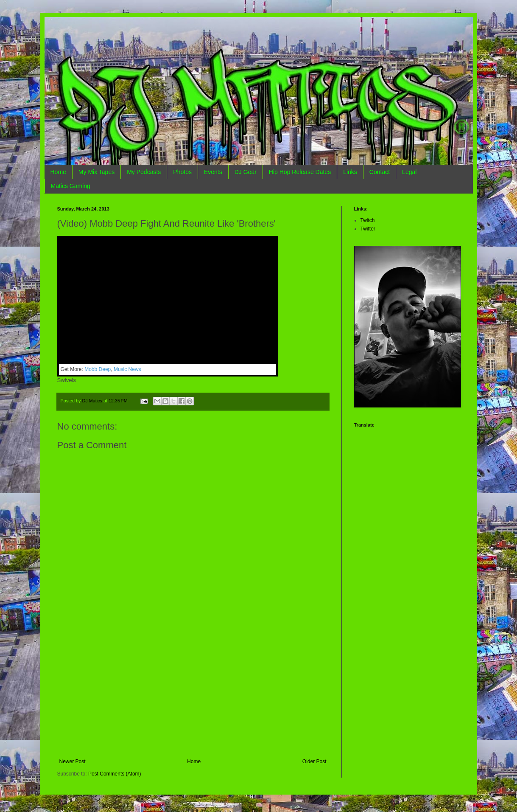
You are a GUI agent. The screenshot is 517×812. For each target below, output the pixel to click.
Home (58, 172)
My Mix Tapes (96, 172)
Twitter (368, 229)
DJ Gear (246, 172)
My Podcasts (144, 172)
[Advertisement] (193, 695)
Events (213, 172)
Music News (127, 369)
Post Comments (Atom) (115, 774)
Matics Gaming (71, 186)
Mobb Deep (98, 369)
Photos (182, 172)
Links (350, 172)
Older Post (314, 761)
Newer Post (73, 761)
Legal (409, 172)
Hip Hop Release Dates (300, 172)
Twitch (368, 220)
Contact (380, 172)
